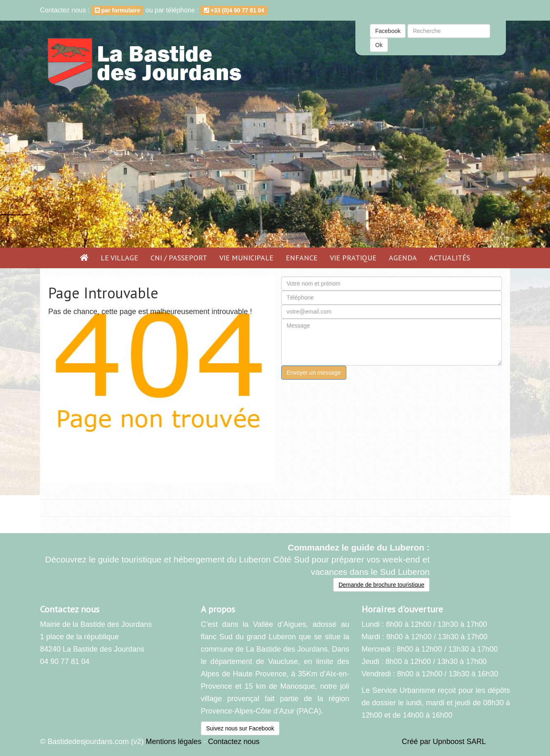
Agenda (403, 258)
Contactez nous (234, 742)
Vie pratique (353, 258)
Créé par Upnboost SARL (444, 742)
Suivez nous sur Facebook (240, 728)
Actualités (450, 258)
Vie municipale (246, 258)
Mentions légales (173, 742)
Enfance (302, 258)
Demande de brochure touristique (381, 585)
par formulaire (118, 10)
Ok (379, 45)
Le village (119, 258)
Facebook (388, 31)
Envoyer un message (314, 373)
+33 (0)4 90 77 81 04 (234, 10)
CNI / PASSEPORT (179, 258)
